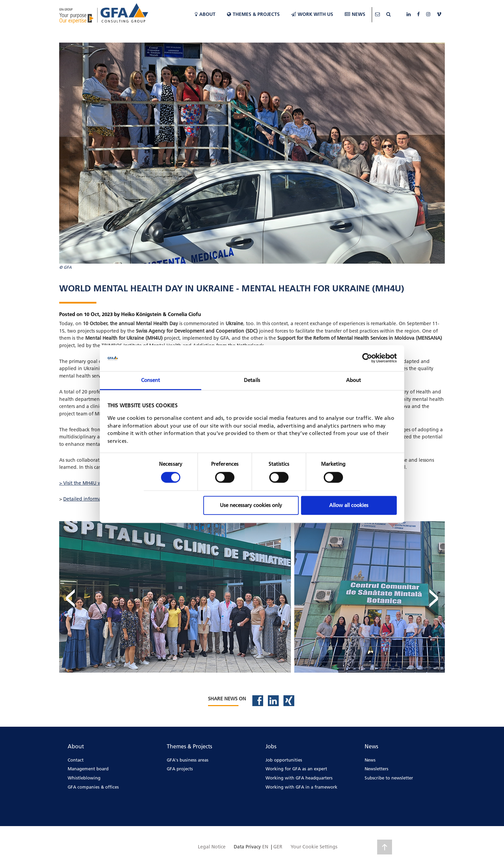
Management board (88, 769)
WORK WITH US (312, 14)
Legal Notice (212, 847)
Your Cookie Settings (314, 847)
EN (265, 847)
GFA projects (180, 769)
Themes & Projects (253, 14)
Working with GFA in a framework (301, 787)
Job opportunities (284, 760)
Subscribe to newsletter (389, 778)
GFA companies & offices (93, 787)
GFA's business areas (188, 760)
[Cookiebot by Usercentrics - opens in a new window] (367, 358)
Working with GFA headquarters (299, 778)
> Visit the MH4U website (87, 483)
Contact (76, 760)
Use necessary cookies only (251, 505)
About (205, 14)
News (355, 14)
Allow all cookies (349, 505)
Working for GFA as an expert (296, 769)
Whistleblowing (84, 778)
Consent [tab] (151, 380)
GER (278, 847)
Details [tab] (252, 380)
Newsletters (376, 769)
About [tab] (354, 380)
